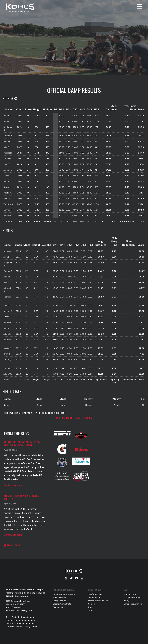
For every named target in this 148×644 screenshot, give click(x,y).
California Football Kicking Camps (22, 626)
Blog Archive (12, 545)
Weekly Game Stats (62, 604)
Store (91, 610)
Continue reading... (14, 485)
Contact (92, 604)
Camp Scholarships (133, 604)
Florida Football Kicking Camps (20, 620)
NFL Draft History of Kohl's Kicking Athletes (22, 497)
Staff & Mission (95, 594)
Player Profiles (60, 597)
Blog (90, 607)
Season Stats (59, 607)
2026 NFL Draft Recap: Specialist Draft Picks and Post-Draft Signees (23, 444)
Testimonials (94, 597)
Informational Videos (98, 601)
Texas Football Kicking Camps (20, 617)
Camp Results (59, 601)
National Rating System (64, 594)
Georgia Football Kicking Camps (21, 623)
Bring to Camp (130, 594)
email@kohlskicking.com (20, 610)
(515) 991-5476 (15, 607)
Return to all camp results (74, 418)
